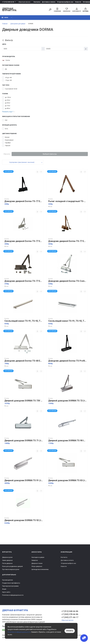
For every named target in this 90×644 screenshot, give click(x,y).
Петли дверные (7, 563)
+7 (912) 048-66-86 (8, 2)
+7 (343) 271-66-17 (70, 617)
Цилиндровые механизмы (40, 569)
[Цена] (22, 49)
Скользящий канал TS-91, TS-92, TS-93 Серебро (24, 321)
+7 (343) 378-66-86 (70, 614)
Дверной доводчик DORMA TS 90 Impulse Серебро (67, 441)
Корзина (85, 10)
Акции (4, 589)
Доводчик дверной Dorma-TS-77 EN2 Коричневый (67, 241)
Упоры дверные (37, 566)
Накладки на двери (38, 557)
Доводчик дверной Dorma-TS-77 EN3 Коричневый (24, 281)
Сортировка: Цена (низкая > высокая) (22, 162)
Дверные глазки (37, 563)
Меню (5, 18)
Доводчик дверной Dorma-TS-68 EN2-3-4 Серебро (24, 361)
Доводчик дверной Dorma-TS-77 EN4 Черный (24, 201)
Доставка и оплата (49, 2)
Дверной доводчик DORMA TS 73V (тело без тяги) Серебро (24, 401)
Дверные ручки (7, 557)
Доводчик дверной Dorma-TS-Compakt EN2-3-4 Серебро (67, 281)
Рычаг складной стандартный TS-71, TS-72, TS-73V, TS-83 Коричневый (67, 201)
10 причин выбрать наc (65, 2)
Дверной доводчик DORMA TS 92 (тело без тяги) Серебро (24, 520)
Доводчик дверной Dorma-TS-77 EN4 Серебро (24, 241)
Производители (7, 580)
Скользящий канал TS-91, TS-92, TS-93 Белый (67, 321)
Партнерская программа (10, 586)
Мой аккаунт (77, 10)
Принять (70, 631)
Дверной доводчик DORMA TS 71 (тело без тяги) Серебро (24, 441)
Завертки (35, 560)
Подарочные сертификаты (11, 583)
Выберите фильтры (50, 154)
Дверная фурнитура (9, 10)
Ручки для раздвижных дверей (12, 566)
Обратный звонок (24, 2)
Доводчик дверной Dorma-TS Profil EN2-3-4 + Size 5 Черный (67, 361)
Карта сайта (6, 592)
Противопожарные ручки (11, 569)
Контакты (37, 2)
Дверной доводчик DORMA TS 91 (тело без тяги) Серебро (24, 480)
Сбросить (7, 154)
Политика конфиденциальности (13, 595)
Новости (78, 2)
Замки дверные (7, 560)
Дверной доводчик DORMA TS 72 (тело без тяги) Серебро (67, 401)
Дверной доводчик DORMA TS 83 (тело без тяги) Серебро (67, 480)
